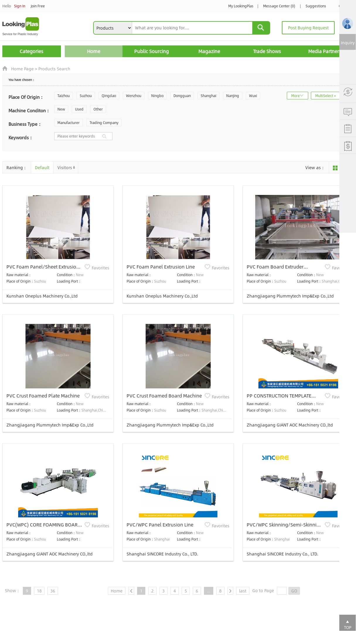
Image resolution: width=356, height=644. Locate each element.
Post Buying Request (308, 28)
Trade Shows (267, 51)
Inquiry (348, 43)
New (61, 109)
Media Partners (325, 51)
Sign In (20, 6)
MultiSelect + (326, 96)
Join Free (38, 6)
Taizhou (64, 96)
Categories (31, 51)
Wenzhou (134, 96)
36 (53, 591)
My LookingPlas (241, 6)
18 (39, 591)
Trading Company (104, 123)
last (243, 591)
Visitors (65, 167)
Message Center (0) (279, 6)
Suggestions (316, 6)
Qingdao (109, 96)
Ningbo (157, 96)
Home (94, 51)
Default (42, 167)
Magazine (209, 51)
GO (294, 591)
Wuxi (253, 96)
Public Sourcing (151, 51)
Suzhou (86, 96)
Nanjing (233, 96)
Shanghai (208, 96)
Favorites (101, 268)
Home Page (22, 69)
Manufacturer (69, 123)
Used (79, 109)
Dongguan (182, 96)
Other (98, 109)
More (295, 96)
